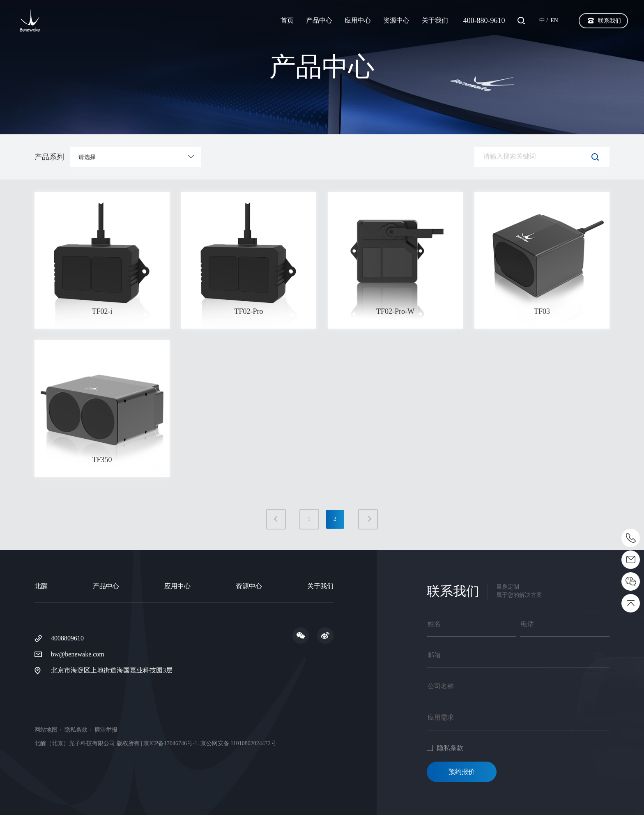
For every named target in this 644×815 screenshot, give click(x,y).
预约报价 (462, 772)
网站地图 (46, 730)
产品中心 (319, 20)
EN (554, 20)
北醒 (41, 586)
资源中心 (396, 20)
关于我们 (435, 20)
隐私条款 (76, 730)
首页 (287, 20)
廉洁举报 (106, 730)
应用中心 (358, 20)
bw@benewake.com (78, 654)
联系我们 (609, 21)
